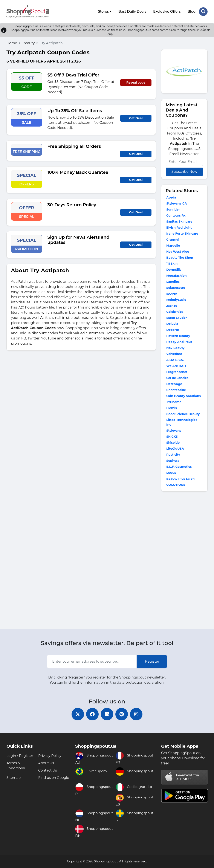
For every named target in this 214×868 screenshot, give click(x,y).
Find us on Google (54, 778)
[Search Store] (203, 11)
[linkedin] (107, 714)
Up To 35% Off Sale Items (75, 110)
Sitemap (14, 778)
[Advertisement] (184, 561)
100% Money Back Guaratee (78, 172)
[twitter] (77, 714)
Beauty (29, 43)
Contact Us (48, 770)
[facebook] (92, 714)
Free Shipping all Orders (74, 146)
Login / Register (20, 756)
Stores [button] (103, 11)
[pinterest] (122, 714)
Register (152, 661)
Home (12, 43)
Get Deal (136, 118)
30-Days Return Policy (72, 205)
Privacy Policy (50, 756)
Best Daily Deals (132, 11)
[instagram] (137, 714)
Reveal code (136, 82)
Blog (191, 11)
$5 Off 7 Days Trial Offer (73, 75)
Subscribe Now (184, 171)
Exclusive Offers (167, 11)
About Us (46, 763)
